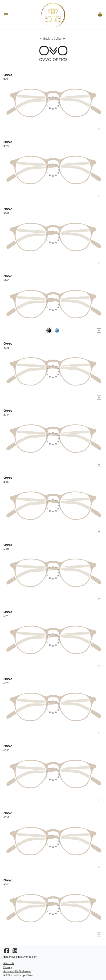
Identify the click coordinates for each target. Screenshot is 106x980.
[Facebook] (7, 952)
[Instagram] (15, 952)
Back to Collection (53, 39)
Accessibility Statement (17, 971)
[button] (6, 15)
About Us (9, 963)
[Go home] (53, 15)
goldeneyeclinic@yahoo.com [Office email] (20, 957)
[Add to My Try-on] (99, 129)
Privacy (8, 967)
